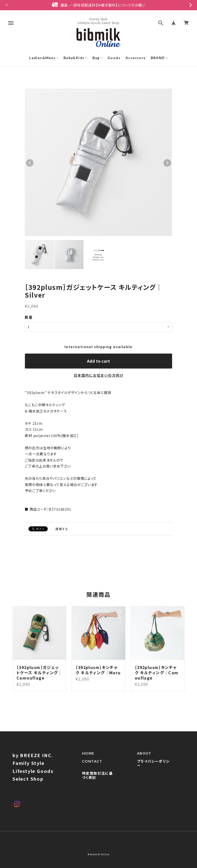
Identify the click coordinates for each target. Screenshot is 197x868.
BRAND (158, 58)
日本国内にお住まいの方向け (98, 375)
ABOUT (144, 759)
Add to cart (98, 361)
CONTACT (92, 767)
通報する (62, 529)
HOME (88, 759)
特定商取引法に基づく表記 (97, 782)
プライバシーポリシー (153, 770)
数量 (29, 317)
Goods (114, 58)
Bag (96, 58)
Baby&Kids (74, 58)
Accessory (136, 58)
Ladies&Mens (42, 58)
